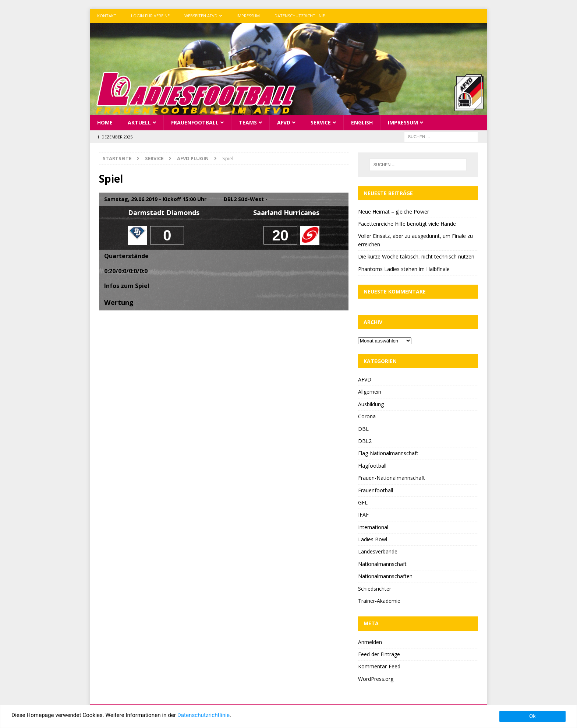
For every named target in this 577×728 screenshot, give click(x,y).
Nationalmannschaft (382, 563)
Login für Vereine (150, 16)
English (362, 122)
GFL (363, 502)
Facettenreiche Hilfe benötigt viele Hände (407, 223)
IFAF (363, 514)
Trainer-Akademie (379, 600)
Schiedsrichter (375, 588)
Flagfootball (372, 465)
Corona (367, 416)
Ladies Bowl (373, 539)
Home (105, 122)
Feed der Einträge (379, 653)
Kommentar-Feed (379, 666)
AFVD (284, 122)
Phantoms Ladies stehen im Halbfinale (404, 268)
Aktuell (139, 122)
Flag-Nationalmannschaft (388, 453)
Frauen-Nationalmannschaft (392, 477)
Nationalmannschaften (385, 576)
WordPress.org (376, 678)
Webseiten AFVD (201, 16)
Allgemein (370, 391)
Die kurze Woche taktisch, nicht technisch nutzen (416, 256)
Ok (532, 716)
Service (321, 122)
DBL (363, 428)
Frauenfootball (195, 122)
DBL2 (365, 440)
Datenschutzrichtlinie (300, 16)
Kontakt (107, 16)
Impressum (248, 16)
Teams (248, 122)
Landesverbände (378, 551)
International (373, 526)
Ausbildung (371, 403)
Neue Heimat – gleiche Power (394, 211)
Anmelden (370, 641)
